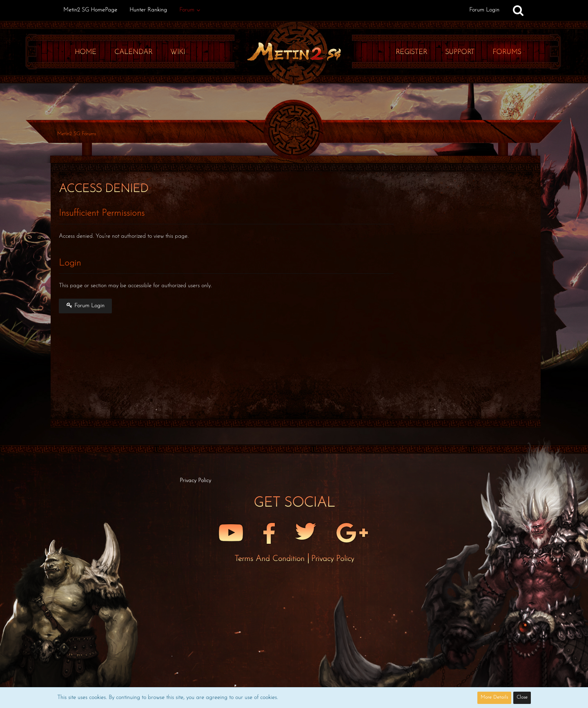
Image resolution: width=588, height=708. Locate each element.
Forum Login (484, 10)
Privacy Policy (333, 559)
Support (460, 52)
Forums (507, 52)
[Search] (518, 10)
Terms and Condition (271, 559)
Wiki (178, 52)
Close (522, 697)
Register (411, 52)
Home (86, 52)
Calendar (133, 52)
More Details (494, 697)
